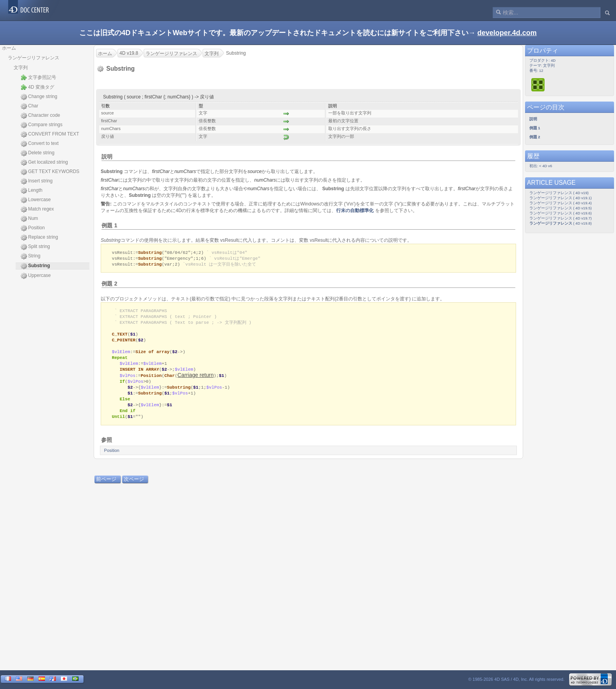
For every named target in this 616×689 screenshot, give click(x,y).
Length (32, 191)
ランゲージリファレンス (34, 58)
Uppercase (36, 276)
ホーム (9, 48)
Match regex (37, 209)
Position (33, 228)
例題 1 (109, 225)
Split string (35, 247)
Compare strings (42, 125)
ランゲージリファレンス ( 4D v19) (559, 193)
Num (29, 219)
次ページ (134, 487)
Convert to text (40, 144)
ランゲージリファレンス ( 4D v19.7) (561, 218)
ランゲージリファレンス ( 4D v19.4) (561, 203)
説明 (107, 157)
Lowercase (36, 200)
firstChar (161, 171)
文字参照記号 (38, 77)
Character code (40, 116)
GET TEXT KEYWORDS (50, 172)
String (30, 256)
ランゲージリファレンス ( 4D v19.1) (561, 198)
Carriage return (196, 381)
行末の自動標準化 (355, 211)
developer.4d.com (507, 33)
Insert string (37, 181)
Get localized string (44, 162)
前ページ (106, 487)
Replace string (39, 237)
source (255, 171)
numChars (185, 171)
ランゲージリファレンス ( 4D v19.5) (561, 208)
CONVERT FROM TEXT (50, 134)
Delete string (37, 153)
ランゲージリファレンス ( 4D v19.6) (561, 213)
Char (29, 106)
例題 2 (109, 285)
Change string (39, 97)
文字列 (21, 68)
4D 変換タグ (37, 87)
